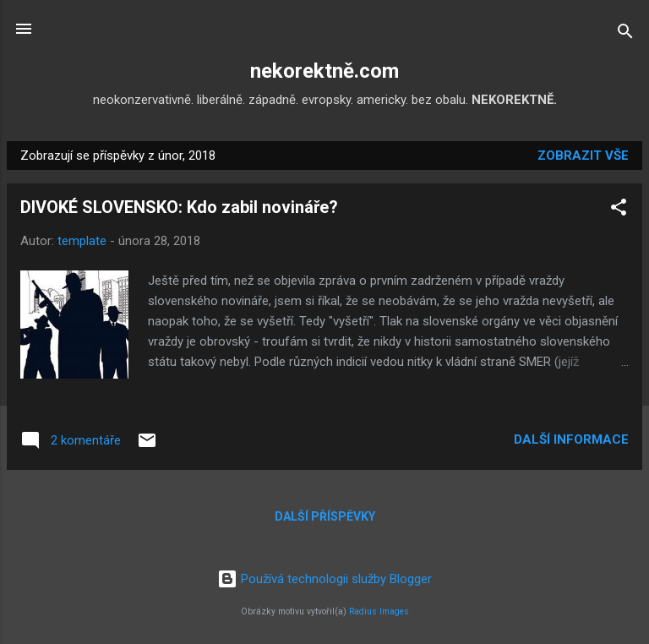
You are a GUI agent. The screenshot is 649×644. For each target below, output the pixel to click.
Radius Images (379, 611)
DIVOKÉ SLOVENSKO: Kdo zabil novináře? (179, 207)
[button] (619, 210)
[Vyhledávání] (625, 34)
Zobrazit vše (583, 156)
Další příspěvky (325, 516)
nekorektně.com (324, 71)
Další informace (571, 439)
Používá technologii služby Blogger (324, 579)
